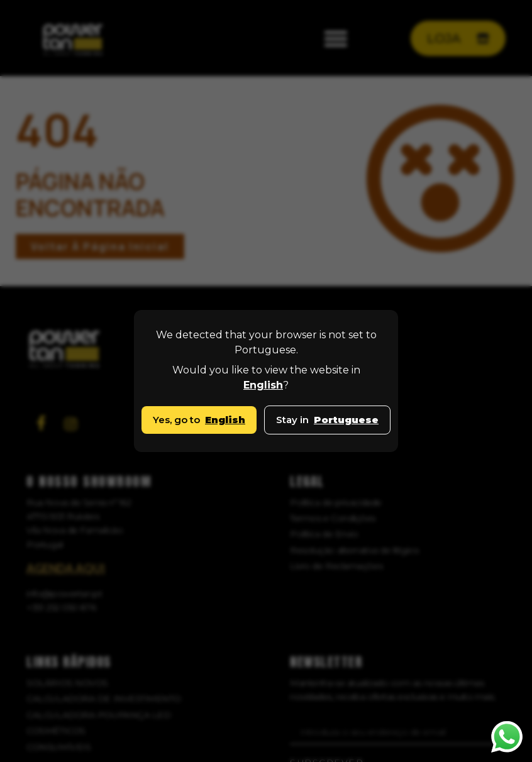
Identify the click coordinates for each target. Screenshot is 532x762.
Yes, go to (199, 420)
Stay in (327, 420)
